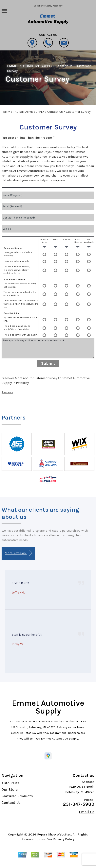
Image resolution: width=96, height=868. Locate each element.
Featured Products (17, 796)
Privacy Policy (64, 839)
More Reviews (18, 553)
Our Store (10, 790)
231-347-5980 (37, 721)
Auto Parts (11, 783)
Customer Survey (78, 112)
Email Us (87, 812)
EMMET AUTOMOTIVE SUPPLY (30, 66)
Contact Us (64, 66)
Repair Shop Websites (54, 834)
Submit (48, 363)
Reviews (7, 392)
